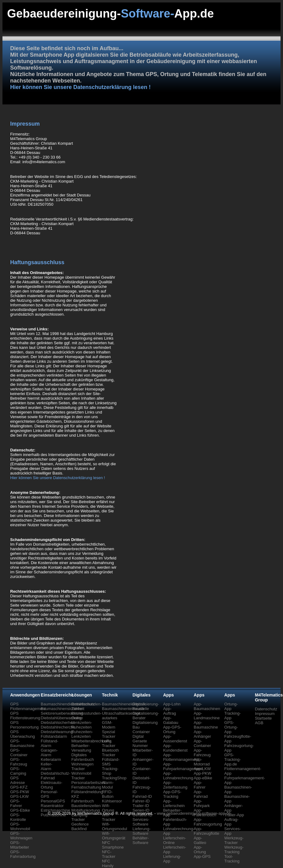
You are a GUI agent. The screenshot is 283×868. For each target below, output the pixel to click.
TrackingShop (114, 778)
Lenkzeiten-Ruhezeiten (82, 725)
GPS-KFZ (19, 787)
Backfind (79, 829)
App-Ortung (200, 850)
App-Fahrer (200, 785)
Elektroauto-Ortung (51, 785)
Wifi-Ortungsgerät (114, 836)
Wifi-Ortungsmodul (115, 826)
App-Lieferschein (174, 803)
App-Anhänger (202, 734)
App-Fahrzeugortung (208, 822)
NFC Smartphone (113, 845)
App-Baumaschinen (207, 706)
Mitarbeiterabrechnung (91, 741)
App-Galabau (171, 720)
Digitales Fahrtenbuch (83, 757)
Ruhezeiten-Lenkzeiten (82, 734)
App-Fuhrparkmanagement (183, 766)
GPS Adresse (18, 780)
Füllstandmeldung (87, 792)
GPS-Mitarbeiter (20, 845)
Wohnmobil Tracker (81, 776)
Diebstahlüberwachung (61, 718)
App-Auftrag (170, 711)
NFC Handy (108, 863)
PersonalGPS (53, 801)
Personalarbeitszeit (89, 783)
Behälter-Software (141, 840)
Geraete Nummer (140, 743)
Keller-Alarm (46, 766)
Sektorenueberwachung (62, 713)
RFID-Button (108, 794)
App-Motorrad (202, 762)
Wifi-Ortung (108, 808)
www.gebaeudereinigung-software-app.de (194, 813)
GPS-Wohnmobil (20, 826)
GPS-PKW (20, 792)
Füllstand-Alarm (49, 743)
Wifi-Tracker (109, 817)
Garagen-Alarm (49, 753)
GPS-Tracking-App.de (232, 759)
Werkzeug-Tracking (234, 850)
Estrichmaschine (55, 810)
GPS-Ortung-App (231, 727)
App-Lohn (172, 704)
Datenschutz (266, 709)
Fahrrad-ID (142, 796)
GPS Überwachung (22, 734)
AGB (259, 723)
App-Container (202, 743)
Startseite (263, 718)
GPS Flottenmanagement (28, 706)
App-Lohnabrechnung (178, 776)
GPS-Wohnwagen (21, 836)
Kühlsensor (112, 801)
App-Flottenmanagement (181, 757)
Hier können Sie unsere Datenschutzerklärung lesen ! (80, 87)
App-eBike (203, 778)
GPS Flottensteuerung (25, 716)
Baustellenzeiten (86, 806)
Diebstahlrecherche (58, 727)
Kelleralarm (51, 759)
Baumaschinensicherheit (63, 709)
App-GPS (202, 856)
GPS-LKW (19, 796)
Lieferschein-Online (175, 840)
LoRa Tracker (109, 743)
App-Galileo (200, 840)
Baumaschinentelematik (123, 709)
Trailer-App (234, 815)
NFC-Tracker (109, 854)
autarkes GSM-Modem (110, 723)
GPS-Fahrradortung (23, 854)
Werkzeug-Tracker (234, 840)
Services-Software (141, 822)
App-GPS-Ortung (172, 729)
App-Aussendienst (175, 739)
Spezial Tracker (109, 734)
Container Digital (141, 734)
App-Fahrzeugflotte (206, 831)
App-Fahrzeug (202, 753)
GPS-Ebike (20, 810)
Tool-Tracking (232, 859)
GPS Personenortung (24, 725)
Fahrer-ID (141, 801)
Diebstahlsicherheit (58, 723)
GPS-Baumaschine (22, 743)
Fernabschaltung (86, 787)
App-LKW (202, 769)
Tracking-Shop (110, 771)
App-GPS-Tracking (172, 794)
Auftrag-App (231, 822)
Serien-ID (141, 810)
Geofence (80, 824)
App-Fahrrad (201, 794)
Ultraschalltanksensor (121, 713)
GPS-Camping (18, 771)
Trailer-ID (141, 806)
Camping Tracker (79, 817)
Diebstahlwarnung (57, 732)
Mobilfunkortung (86, 810)
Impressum (265, 714)
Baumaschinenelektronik (124, 704)
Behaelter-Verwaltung (81, 748)
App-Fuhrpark (202, 803)
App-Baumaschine (206, 725)
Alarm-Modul (108, 785)
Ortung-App (231, 706)
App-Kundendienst (176, 748)
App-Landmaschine (207, 716)
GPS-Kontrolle (18, 817)
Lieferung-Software (141, 831)
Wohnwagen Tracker (83, 766)
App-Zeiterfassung (175, 785)
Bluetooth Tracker (110, 753)
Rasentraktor (52, 806)
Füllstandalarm (54, 736)
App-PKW (202, 773)
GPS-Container (19, 753)
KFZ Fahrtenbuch (83, 799)
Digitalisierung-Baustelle (146, 706)
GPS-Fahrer (16, 803)
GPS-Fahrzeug (19, 762)
